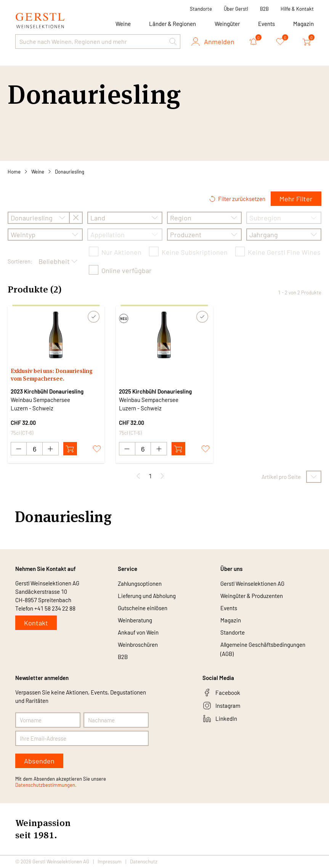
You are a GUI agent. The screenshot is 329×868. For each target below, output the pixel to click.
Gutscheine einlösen (143, 608)
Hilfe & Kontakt (297, 9)
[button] (173, 42)
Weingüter (227, 24)
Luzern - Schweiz (32, 408)
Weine (38, 172)
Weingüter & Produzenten (252, 596)
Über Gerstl (236, 9)
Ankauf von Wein (138, 633)
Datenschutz (144, 862)
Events (266, 24)
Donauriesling (70, 172)
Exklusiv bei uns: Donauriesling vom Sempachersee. (52, 375)
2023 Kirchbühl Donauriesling (47, 391)
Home (14, 172)
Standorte (201, 9)
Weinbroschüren (138, 645)
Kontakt (36, 623)
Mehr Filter (296, 199)
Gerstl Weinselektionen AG (252, 584)
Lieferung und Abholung (147, 596)
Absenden (39, 761)
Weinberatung (135, 620)
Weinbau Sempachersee (40, 400)
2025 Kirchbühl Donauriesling (155, 391)
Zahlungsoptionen (140, 584)
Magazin (303, 24)
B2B (264, 9)
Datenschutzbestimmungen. (46, 785)
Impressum (110, 862)
